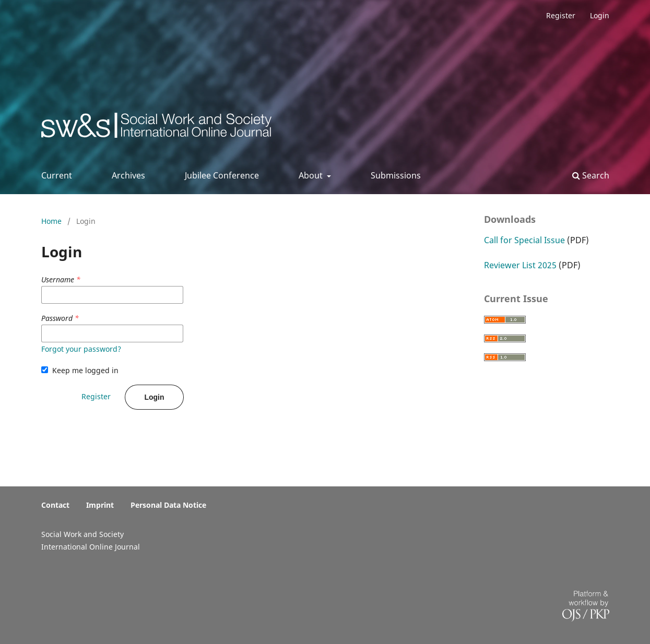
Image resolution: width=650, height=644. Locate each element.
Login (600, 15)
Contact (55, 505)
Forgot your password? (81, 349)
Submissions (396, 175)
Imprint (100, 505)
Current (57, 175)
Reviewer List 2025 (520, 265)
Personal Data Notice (168, 505)
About (312, 175)
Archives (128, 175)
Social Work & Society (119, 128)
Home (52, 221)
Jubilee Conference (222, 175)
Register (561, 15)
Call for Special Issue (524, 240)
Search (591, 175)
